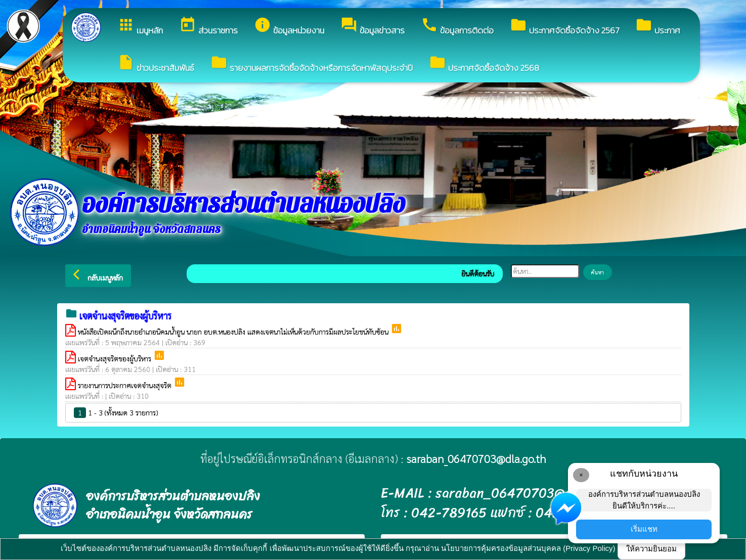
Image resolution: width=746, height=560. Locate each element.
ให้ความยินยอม (651, 549)
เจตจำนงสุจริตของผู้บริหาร (116, 358)
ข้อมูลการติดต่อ (457, 27)
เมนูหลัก (140, 27)
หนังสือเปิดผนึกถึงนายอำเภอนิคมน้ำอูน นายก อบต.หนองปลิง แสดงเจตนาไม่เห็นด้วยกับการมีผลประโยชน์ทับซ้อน (234, 332)
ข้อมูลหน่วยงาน (289, 27)
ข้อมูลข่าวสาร (372, 27)
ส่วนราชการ (208, 27)
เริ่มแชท (644, 529)
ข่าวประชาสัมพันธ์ (156, 64)
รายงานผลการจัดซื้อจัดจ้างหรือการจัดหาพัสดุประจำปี (312, 64)
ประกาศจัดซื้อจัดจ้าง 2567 (564, 27)
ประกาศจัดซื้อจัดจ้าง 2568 (484, 64)
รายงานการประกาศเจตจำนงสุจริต (126, 385)
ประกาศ (658, 27)
